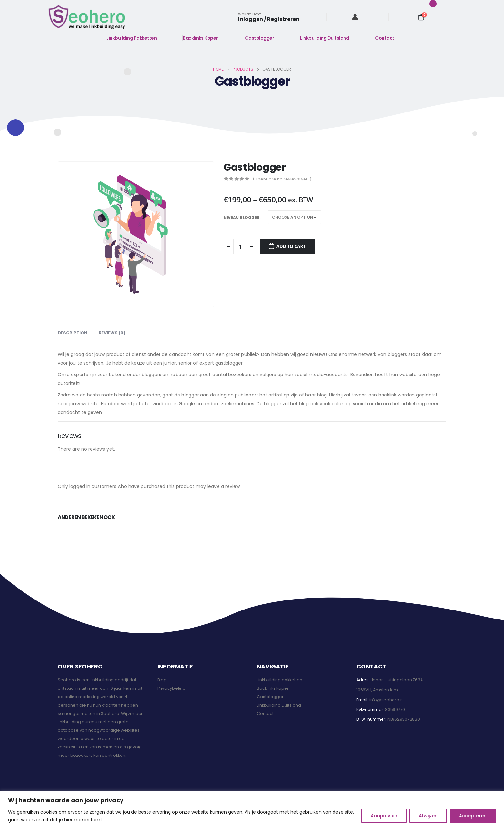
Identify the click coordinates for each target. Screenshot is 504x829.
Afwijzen (428, 816)
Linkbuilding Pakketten (131, 38)
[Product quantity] (240, 247)
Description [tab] (73, 333)
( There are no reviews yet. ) (282, 179)
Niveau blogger (242, 217)
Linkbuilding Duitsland (325, 38)
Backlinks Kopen (201, 38)
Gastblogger (260, 38)
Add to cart (291, 246)
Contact (385, 38)
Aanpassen (384, 816)
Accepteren (473, 816)
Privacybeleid (171, 688)
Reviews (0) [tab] (112, 333)
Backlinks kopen (273, 688)
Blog (162, 680)
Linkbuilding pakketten (280, 680)
